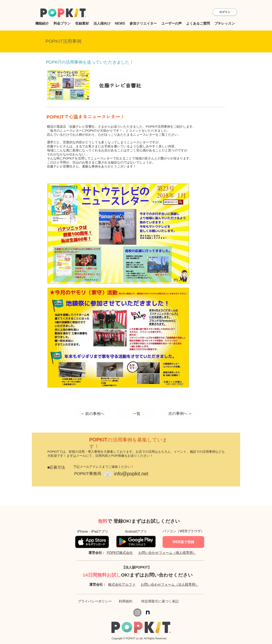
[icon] (148, 613)
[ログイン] (225, 12)
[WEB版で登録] (183, 542)
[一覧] (137, 414)
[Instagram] (137, 613)
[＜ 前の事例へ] (92, 414)
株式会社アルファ (122, 585)
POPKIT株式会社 (120, 553)
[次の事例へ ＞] (180, 414)
